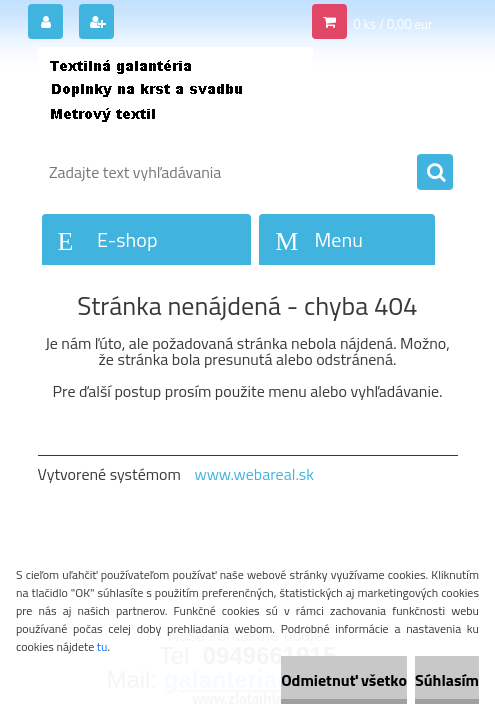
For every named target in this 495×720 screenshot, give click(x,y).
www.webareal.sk (254, 474)
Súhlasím (447, 680)
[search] (435, 173)
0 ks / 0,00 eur (392, 24)
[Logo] (175, 97)
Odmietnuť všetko (344, 680)
